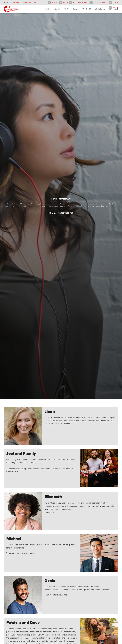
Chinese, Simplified (100, 3)
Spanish (115, 3)
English (55, 3)
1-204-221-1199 (14, 3)
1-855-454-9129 (30, 3)
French (65, 3)
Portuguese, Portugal (81, 3)
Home (52, 220)
